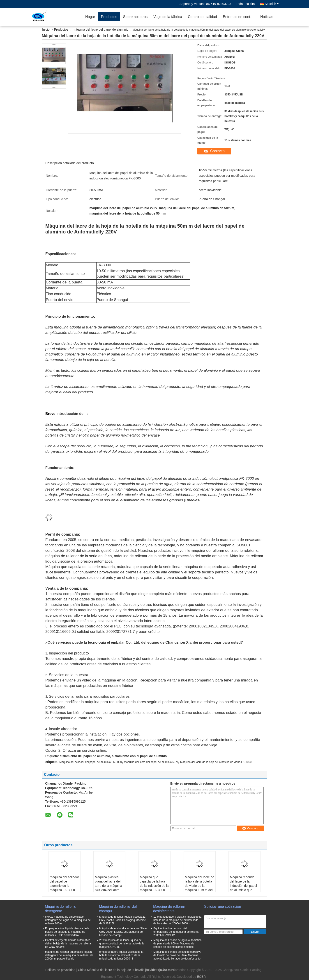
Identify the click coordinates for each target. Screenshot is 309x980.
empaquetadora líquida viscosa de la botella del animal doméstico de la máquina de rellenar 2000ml (121, 955)
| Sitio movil (167, 970)
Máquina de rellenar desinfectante (169, 909)
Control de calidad (202, 17)
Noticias (267, 17)
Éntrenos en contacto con (240, 17)
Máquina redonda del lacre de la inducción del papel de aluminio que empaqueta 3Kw (243, 886)
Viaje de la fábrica (168, 17)
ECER (201, 977)
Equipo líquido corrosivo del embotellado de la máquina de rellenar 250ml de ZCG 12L (176, 932)
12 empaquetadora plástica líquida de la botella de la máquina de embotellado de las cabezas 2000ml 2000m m (177, 920)
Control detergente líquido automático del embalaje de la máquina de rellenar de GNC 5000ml (68, 944)
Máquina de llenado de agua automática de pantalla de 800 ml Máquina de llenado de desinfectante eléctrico (178, 944)
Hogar (90, 17)
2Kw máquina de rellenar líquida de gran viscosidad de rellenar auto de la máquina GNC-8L (122, 944)
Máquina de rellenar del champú (118, 909)
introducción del (70, 414)
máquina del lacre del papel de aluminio (101, 29)
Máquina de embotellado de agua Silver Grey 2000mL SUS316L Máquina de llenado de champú (123, 932)
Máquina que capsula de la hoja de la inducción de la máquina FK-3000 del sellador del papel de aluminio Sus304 (154, 890)
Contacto (217, 151)
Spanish (272, 4)
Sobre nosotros (135, 17)
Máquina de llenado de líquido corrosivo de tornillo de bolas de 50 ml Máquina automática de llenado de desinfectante (177, 955)
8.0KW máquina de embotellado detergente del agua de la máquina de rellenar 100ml (68, 920)
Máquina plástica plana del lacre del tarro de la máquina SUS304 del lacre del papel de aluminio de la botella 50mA (108, 890)
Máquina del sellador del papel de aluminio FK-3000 (91, 762)
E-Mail (140, 970)
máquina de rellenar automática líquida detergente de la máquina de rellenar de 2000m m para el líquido (69, 955)
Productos (109, 17)
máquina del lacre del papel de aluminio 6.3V (151, 762)
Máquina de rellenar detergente (61, 909)
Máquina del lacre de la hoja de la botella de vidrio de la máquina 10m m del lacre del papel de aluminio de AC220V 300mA (200, 890)
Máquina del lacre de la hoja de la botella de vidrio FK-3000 (216, 762)
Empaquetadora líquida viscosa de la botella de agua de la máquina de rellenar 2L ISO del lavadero (67, 932)
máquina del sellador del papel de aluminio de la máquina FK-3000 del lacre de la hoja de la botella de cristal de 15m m (64, 890)
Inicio (46, 29)
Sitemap (153, 970)
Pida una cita (246, 4)
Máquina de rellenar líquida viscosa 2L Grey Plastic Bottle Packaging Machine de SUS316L (123, 920)
